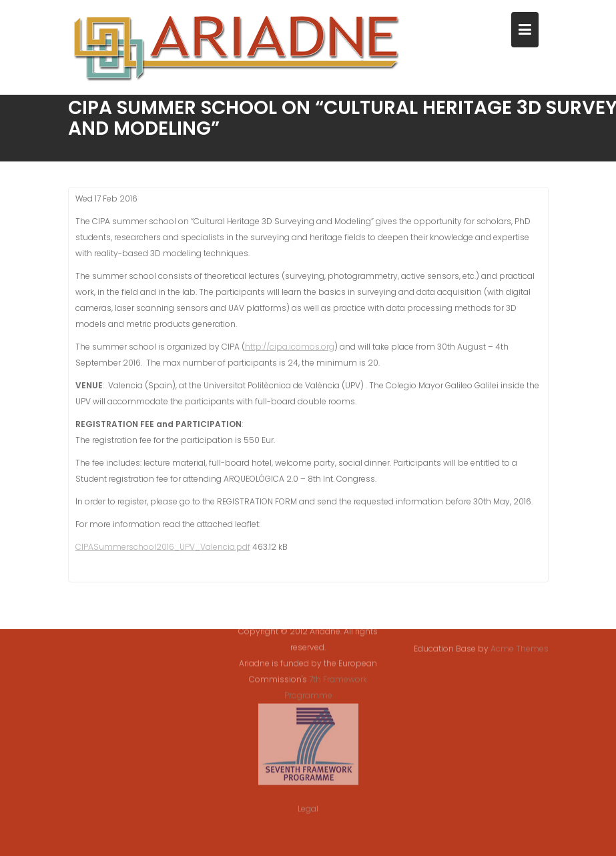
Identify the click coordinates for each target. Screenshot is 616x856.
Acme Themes (520, 648)
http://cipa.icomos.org (290, 348)
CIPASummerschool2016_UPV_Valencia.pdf (163, 548)
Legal (308, 803)
